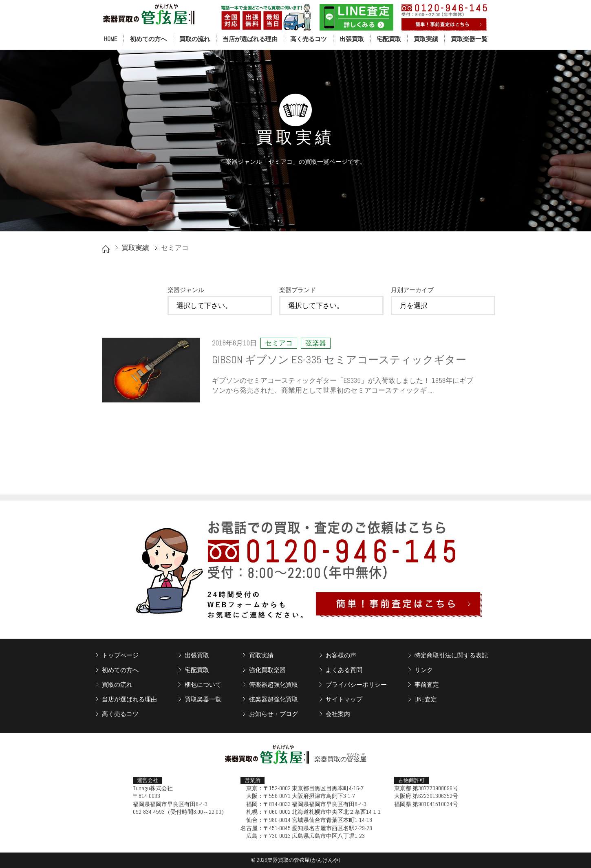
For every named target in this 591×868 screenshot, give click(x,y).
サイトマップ (344, 699)
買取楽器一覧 (469, 39)
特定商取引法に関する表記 (451, 655)
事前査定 (427, 685)
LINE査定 (426, 699)
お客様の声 (341, 655)
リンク (424, 670)
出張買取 (352, 39)
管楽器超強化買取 (273, 685)
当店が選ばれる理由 (250, 39)
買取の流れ (195, 39)
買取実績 (426, 39)
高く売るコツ (309, 39)
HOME (111, 39)
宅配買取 (389, 39)
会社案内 (338, 714)
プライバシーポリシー (356, 685)
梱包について (203, 685)
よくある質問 (344, 670)
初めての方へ (148, 39)
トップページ (120, 655)
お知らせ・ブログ (273, 714)
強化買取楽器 (267, 670)
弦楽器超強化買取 (273, 699)
